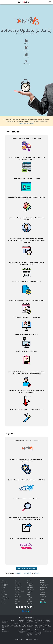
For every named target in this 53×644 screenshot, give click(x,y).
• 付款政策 (17, 593)
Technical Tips (26, 64)
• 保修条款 (17, 582)
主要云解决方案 (14, 623)
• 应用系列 (43, 594)
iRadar (45, 630)
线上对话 (43, 603)
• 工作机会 (4, 600)
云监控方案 (46, 625)
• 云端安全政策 (18, 586)
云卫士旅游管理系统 (39, 622)
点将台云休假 (30, 621)
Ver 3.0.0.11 (27, 573)
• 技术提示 (43, 589)
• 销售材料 (43, 593)
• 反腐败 (17, 603)
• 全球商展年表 (5, 598)
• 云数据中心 (30, 586)
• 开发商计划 (43, 586)
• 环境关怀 (30, 601)
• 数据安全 (17, 588)
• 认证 (3, 589)
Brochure (26, 43)
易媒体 (37, 630)
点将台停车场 (30, 625)
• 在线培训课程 (31, 588)
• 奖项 (3, 591)
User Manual (26, 50)
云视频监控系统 (47, 627)
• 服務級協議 (18, 596)
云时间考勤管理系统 (22, 622)
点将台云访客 (14, 625)
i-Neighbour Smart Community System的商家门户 (30, 633)
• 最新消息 (4, 594)
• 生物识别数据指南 (19, 591)
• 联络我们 (30, 603)
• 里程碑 (4, 586)
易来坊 (4, 630)
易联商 (29, 630)
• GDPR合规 (17, 589)
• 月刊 (29, 594)
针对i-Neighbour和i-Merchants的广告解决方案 (39, 633)
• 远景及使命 (5, 584)
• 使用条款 (17, 598)
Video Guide (26, 57)
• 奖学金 (4, 601)
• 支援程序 (30, 591)
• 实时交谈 (43, 601)
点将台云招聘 (47, 621)
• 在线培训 (43, 598)
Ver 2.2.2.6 (37, 573)
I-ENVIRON (22, 630)
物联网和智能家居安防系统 (39, 627)
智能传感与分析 (47, 631)
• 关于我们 (4, 582)
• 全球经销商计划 (44, 584)
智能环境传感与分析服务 (22, 632)
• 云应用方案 (43, 596)
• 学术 (29, 593)
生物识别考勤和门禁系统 (6, 622)
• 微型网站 (43, 582)
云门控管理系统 (22, 627)
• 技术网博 (30, 598)
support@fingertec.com (27, 123)
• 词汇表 (42, 600)
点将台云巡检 (39, 621)
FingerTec (5, 621)
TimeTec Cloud (13, 621)
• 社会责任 (17, 601)
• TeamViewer (31, 589)
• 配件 (42, 591)
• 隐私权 (17, 600)
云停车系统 (30, 627)
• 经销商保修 (18, 584)
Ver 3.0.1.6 (18, 573)
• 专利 (3, 588)
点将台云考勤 (22, 621)
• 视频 (3, 596)
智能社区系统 (5, 631)
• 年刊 (29, 600)
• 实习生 (4, 603)
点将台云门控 (22, 625)
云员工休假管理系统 (31, 622)
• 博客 (29, 596)
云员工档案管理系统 (47, 622)
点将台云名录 (6, 625)
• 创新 (3, 593)
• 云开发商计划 (44, 588)
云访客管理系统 (14, 627)
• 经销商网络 (30, 584)
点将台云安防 (39, 625)
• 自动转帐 (17, 594)
